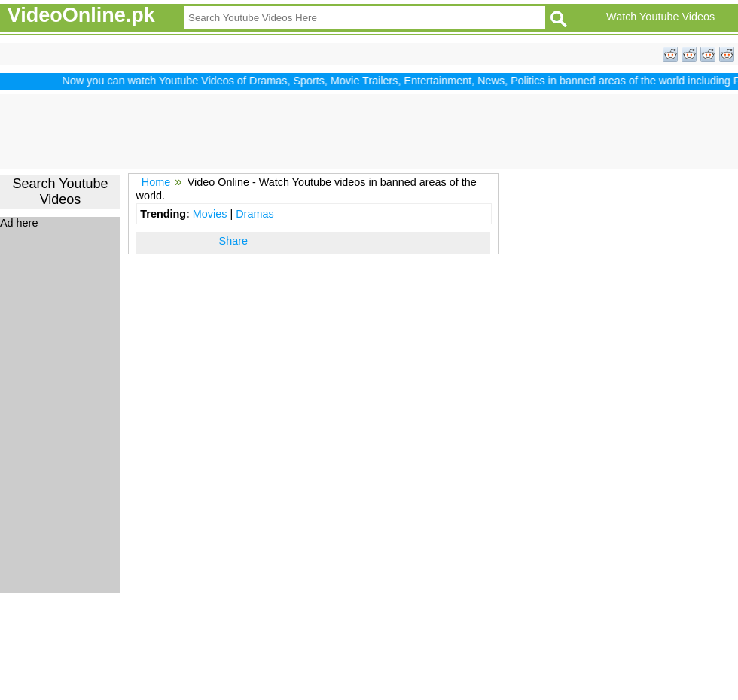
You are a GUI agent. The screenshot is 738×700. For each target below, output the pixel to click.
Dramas (255, 214)
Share (233, 241)
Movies (210, 214)
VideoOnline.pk (81, 15)
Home (156, 182)
